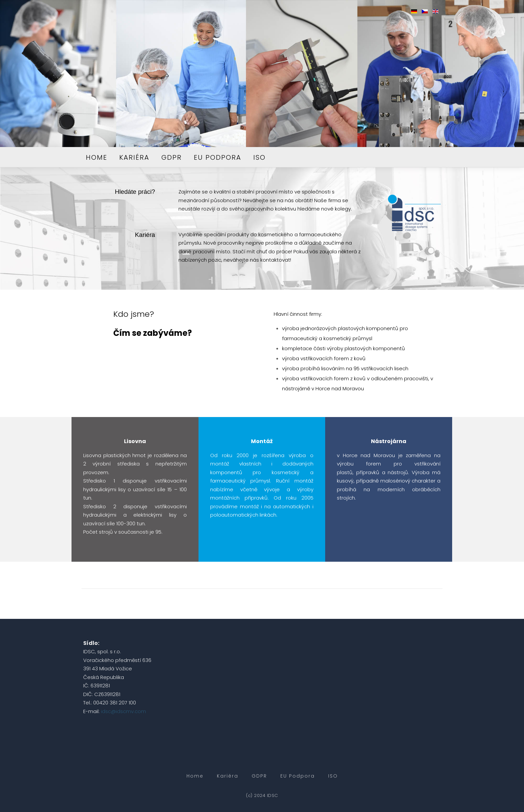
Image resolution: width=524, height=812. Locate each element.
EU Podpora (218, 157)
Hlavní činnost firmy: (298, 314)
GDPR (172, 157)
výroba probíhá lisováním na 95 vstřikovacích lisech (345, 368)
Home (97, 157)
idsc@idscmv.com (123, 711)
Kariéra (134, 157)
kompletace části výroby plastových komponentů (344, 348)
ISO (259, 157)
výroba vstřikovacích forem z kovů (324, 358)
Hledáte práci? (135, 192)
